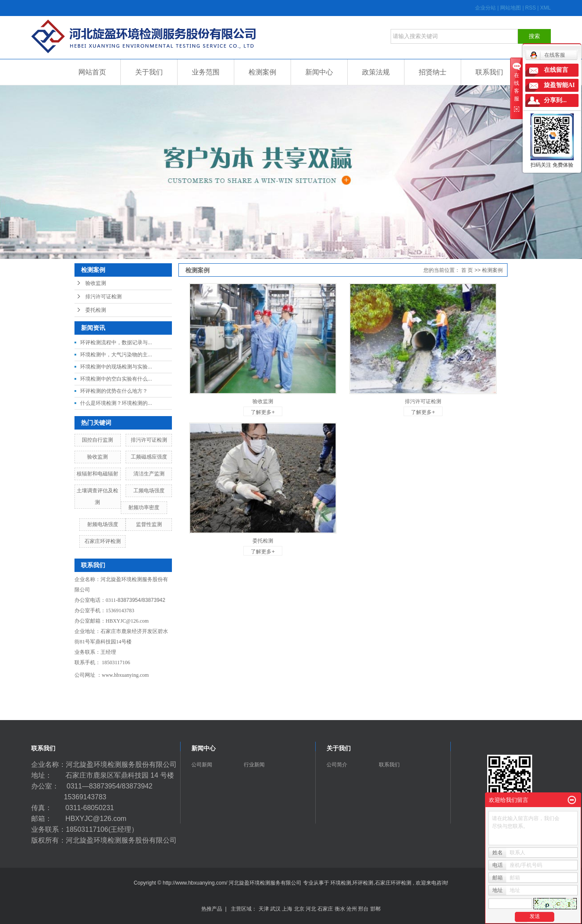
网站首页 (92, 72)
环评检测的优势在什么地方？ (114, 391)
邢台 (363, 909)
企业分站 (485, 8)
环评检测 (363, 883)
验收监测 (96, 283)
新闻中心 (319, 72)
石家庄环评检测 (103, 541)
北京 (299, 909)
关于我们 (149, 72)
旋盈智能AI (559, 85)
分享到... (555, 100)
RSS (531, 8)
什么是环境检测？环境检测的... (116, 403)
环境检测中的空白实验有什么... (116, 379)
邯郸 (375, 909)
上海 (287, 909)
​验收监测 (97, 457)
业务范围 (206, 72)
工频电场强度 (149, 491)
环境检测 (341, 883)
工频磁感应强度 (149, 457)
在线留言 (556, 70)
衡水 (340, 909)
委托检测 (96, 310)
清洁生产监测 (149, 474)
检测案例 (262, 72)
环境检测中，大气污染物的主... (116, 355)
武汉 (275, 909)
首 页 (467, 270)
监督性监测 (149, 524)
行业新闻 (254, 765)
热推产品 (212, 909)
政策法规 (376, 72)
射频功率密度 (144, 507)
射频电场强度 (103, 524)
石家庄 (325, 909)
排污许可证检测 (103, 297)
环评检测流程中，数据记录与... (116, 342)
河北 (311, 909)
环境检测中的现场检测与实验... (116, 367)
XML (545, 8)
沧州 (352, 909)
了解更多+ (263, 412)
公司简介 (337, 765)
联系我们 (489, 72)
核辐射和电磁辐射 (97, 474)
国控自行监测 (97, 440)
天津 (264, 909)
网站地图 (511, 8)
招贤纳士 (433, 72)
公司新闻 (202, 765)
